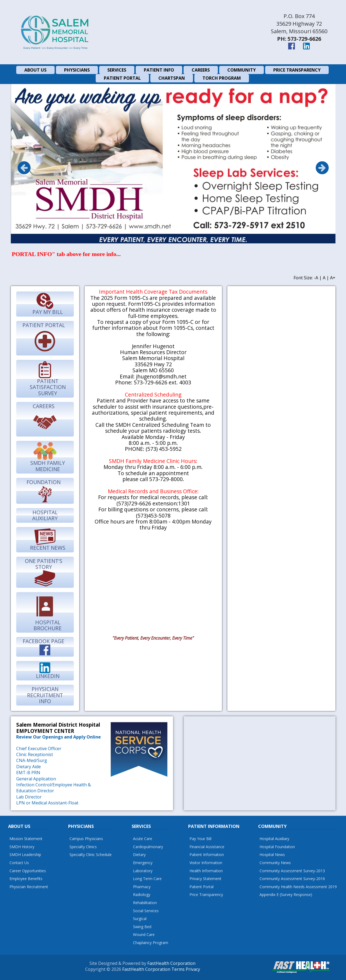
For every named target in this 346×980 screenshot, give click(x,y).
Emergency (143, 863)
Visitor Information (206, 863)
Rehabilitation (145, 903)
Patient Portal (202, 887)
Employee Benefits (26, 879)
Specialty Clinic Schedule (91, 855)
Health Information (206, 871)
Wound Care (144, 934)
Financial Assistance (207, 847)
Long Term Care (147, 879)
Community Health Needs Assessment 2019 (298, 887)
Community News (275, 863)
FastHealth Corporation (171, 963)
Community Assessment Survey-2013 (292, 871)
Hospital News (272, 855)
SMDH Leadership (25, 855)
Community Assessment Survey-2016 (292, 879)
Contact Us (19, 863)
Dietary (139, 855)
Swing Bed (142, 927)
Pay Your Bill (200, 839)
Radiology (142, 895)
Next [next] (322, 168)
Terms (178, 969)
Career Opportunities (28, 871)
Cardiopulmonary (148, 847)
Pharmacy (142, 887)
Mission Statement (26, 839)
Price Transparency (206, 895)
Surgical (140, 919)
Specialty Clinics (83, 847)
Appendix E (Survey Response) (286, 895)
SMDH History (22, 847)
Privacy (193, 969)
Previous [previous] (24, 168)
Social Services (146, 911)
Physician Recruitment (29, 887)
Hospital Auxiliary (45, 515)
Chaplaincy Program (151, 943)
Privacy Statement (205, 879)
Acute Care (143, 839)
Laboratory (143, 871)
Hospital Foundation (277, 847)
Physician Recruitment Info (45, 695)
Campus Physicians (86, 839)
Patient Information (207, 855)
